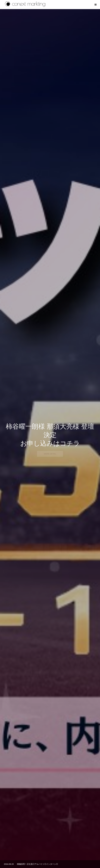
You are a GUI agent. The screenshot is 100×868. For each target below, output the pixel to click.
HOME (25, 858)
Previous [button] (5, 594)
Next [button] (95, 594)
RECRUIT (60, 858)
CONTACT (73, 858)
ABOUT (36, 858)
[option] (50, 51)
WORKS (47, 858)
